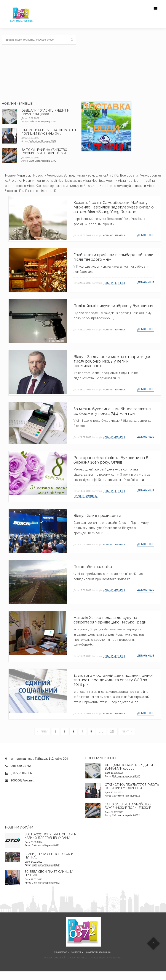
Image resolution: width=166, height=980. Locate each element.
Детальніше (146, 235)
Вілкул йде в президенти (97, 515)
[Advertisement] (121, 65)
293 (112, 732)
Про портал (61, 952)
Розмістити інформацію (98, 952)
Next (127, 732)
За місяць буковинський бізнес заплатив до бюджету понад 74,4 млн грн (112, 411)
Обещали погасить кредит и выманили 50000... (45, 112)
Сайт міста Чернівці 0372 (42, 122)
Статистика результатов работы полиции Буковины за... (49, 132)
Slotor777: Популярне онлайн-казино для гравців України (50, 836)
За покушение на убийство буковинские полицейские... (45, 151)
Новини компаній (86, 496)
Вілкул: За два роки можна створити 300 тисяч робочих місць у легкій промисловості (113, 361)
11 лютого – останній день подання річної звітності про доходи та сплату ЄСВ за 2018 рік (113, 680)
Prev (42, 732)
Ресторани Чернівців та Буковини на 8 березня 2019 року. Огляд (111, 460)
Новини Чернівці (114, 235)
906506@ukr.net (22, 780)
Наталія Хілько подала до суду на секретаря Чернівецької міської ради (110, 620)
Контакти (76, 952)
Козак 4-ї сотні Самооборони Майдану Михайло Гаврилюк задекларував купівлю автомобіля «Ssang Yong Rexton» (114, 207)
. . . (101, 732)
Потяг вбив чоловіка (93, 567)
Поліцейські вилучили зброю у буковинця (113, 306)
